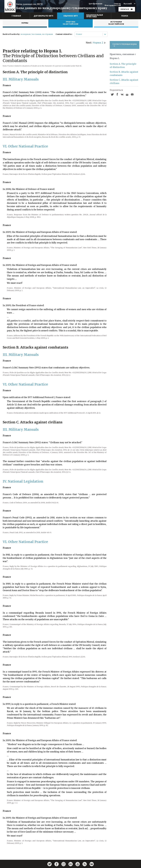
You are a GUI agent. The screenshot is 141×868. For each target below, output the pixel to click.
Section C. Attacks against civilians (124, 82)
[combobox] (76, 34)
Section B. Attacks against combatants (124, 74)
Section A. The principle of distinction (123, 66)
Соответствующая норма (125, 45)
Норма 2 (98, 43)
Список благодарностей (113, 5)
